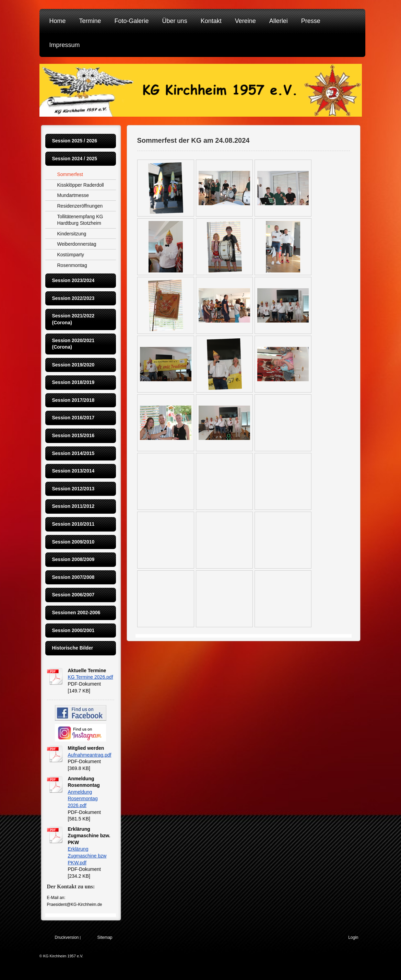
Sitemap (105, 937)
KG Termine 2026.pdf (91, 677)
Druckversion (67, 937)
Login (353, 937)
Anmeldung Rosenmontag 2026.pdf (83, 799)
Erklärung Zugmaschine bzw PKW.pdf (87, 856)
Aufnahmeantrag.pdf (90, 755)
